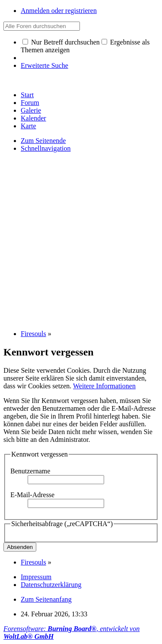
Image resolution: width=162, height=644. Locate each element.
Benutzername (30, 471)
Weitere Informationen (104, 386)
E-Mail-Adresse (32, 495)
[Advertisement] (81, 240)
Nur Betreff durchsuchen (61, 42)
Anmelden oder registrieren (59, 11)
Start (27, 95)
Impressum (36, 577)
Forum (30, 103)
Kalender (33, 118)
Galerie (31, 110)
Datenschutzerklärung (51, 585)
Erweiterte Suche (44, 65)
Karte (29, 126)
